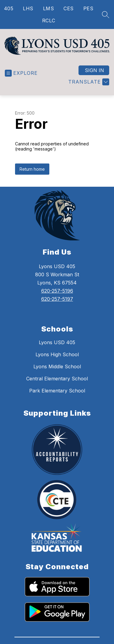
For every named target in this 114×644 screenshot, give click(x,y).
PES (88, 8)
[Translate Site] (88, 89)
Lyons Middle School (57, 374)
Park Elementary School (57, 398)
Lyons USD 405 (57, 350)
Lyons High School (57, 362)
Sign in (94, 78)
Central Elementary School (57, 386)
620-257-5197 (57, 306)
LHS (28, 8)
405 (9, 8)
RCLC (49, 21)
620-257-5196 (57, 298)
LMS (49, 8)
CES (69, 8)
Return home (32, 176)
